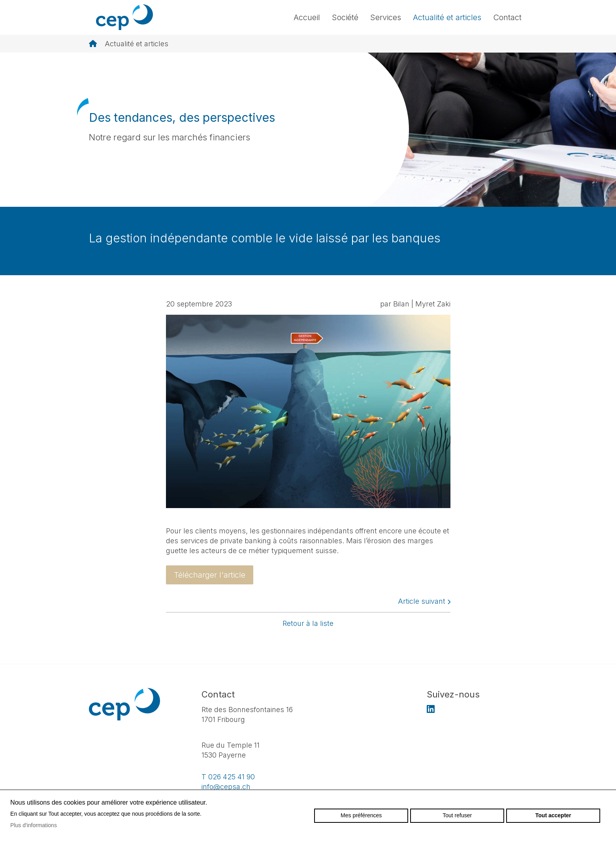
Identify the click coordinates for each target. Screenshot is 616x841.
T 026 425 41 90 (228, 777)
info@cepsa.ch (226, 787)
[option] (308, 130)
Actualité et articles (447, 17)
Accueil (307, 17)
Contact (507, 17)
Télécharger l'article (210, 575)
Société (345, 17)
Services (386, 17)
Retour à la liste (308, 623)
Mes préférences (361, 815)
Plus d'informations (34, 825)
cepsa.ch (124, 17)
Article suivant (424, 601)
